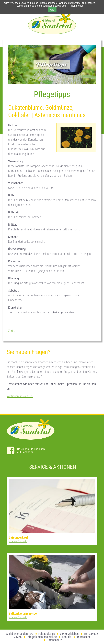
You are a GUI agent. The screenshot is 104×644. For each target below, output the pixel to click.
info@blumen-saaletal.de (42, 637)
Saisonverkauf (18, 537)
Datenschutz (54, 640)
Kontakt (67, 637)
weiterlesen (77, 6)
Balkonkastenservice (23, 613)
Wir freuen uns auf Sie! (20, 396)
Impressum (83, 637)
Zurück (12, 331)
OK (52, 10)
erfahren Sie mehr (18, 541)
